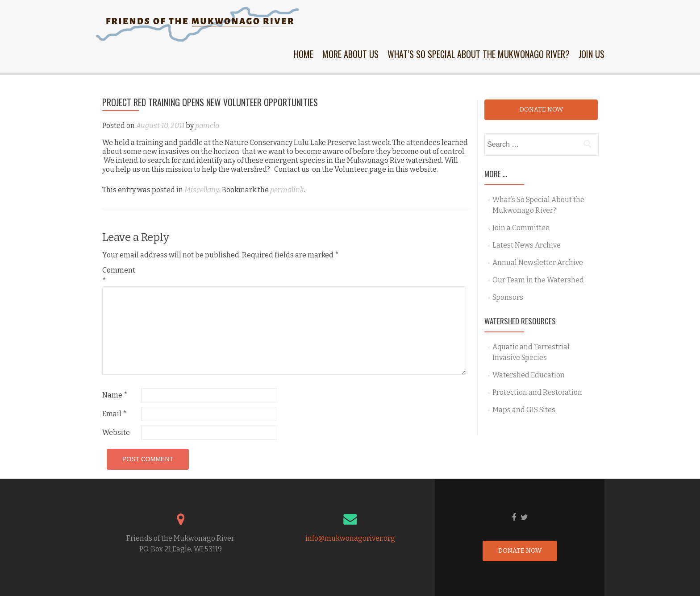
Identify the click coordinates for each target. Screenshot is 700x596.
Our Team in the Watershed (538, 280)
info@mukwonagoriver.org (350, 538)
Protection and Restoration (537, 392)
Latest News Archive (527, 245)
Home (304, 54)
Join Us (592, 54)
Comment (119, 275)
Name (115, 395)
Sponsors (508, 297)
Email (115, 414)
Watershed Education (529, 375)
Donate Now (541, 110)
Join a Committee (521, 228)
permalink (287, 190)
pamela (207, 126)
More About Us (350, 54)
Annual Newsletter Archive (538, 263)
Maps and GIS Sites (524, 410)
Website (116, 433)
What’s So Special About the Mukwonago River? (479, 54)
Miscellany (202, 190)
